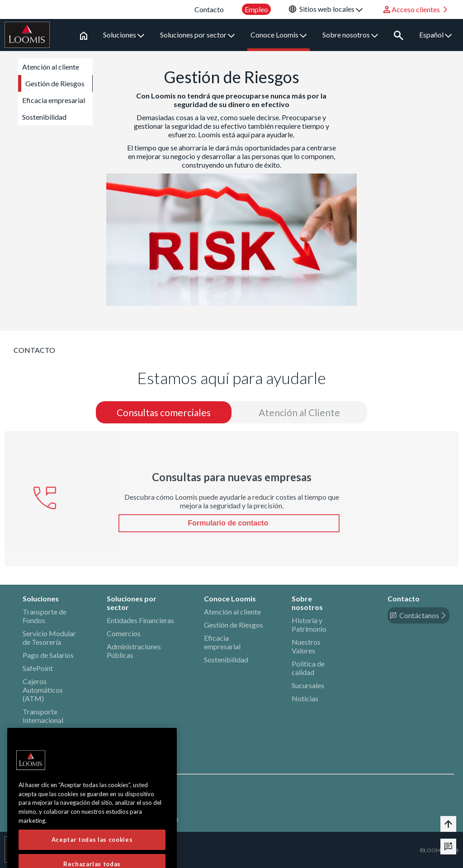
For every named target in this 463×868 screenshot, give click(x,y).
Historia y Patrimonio (309, 624)
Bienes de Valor (47, 733)
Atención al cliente (51, 67)
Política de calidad (308, 668)
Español (435, 35)
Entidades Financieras (140, 620)
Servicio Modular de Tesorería (49, 638)
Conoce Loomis (279, 35)
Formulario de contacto (229, 523)
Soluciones (124, 35)
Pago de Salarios (48, 655)
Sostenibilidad (44, 117)
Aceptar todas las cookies (92, 853)
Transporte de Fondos (45, 616)
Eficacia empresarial (54, 100)
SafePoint (38, 668)
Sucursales (308, 685)
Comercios (124, 633)
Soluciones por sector (197, 35)
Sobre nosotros (350, 35)
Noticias (305, 698)
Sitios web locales (331, 9)
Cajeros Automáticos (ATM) (43, 690)
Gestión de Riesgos (55, 83)
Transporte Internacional (43, 716)
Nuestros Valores (306, 646)
